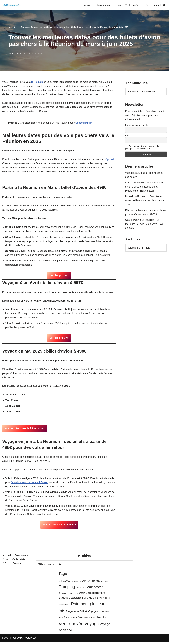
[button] (111, 5)
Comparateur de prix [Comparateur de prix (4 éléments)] (67, 595)
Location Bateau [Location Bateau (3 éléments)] (64, 607)
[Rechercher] (164, 5)
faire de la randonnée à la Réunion (30, 484)
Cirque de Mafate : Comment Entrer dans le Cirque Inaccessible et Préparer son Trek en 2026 (145, 187)
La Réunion (23, 27)
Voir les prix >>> (59, 276)
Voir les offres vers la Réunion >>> (25, 430)
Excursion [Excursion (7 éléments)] (76, 600)
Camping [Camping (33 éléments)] (67, 589)
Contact (157, 5)
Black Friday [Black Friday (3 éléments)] (104, 584)
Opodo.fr (7, 164)
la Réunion (38, 82)
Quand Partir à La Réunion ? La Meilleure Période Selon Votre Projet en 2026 (145, 225)
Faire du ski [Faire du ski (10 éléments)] (89, 600)
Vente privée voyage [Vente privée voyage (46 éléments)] (79, 626)
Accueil (88, 5)
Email (128, 136)
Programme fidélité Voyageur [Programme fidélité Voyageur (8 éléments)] (82, 614)
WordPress (31, 640)
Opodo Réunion (84, 123)
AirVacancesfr (19, 54)
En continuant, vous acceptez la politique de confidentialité (142, 148)
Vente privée (132, 5)
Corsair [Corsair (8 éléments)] (81, 595)
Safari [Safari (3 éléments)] (102, 614)
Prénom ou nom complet (137, 125)
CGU (145, 5)
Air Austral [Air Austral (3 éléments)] (78, 584)
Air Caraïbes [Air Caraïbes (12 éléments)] (90, 583)
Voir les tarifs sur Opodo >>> (59, 527)
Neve (5, 640)
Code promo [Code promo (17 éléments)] (94, 589)
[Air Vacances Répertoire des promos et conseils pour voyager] (11, 5)
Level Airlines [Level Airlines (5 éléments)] (103, 600)
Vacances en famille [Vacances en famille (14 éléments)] (92, 619)
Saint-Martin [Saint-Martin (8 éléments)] (71, 620)
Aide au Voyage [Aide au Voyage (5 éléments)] (66, 583)
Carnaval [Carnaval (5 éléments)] (80, 590)
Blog (118, 5)
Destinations (22, 558)
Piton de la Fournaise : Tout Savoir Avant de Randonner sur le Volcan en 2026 (145, 201)
